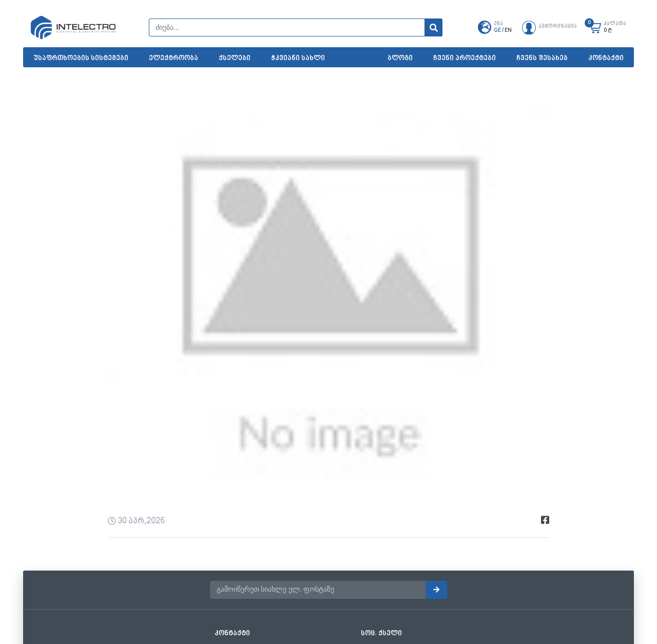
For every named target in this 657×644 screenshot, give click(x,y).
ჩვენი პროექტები (465, 58)
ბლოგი (400, 58)
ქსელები (235, 58)
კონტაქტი (606, 58)
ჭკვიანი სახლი (298, 58)
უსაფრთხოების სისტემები (81, 58)
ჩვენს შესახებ (542, 58)
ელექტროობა (173, 58)
